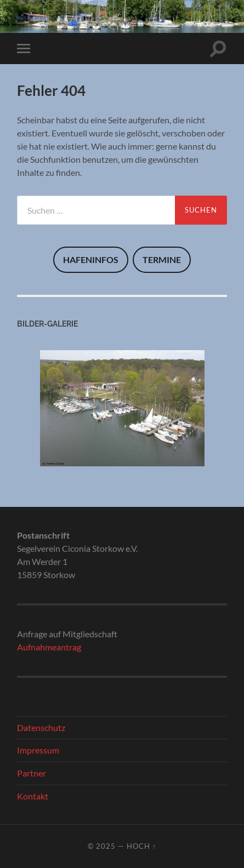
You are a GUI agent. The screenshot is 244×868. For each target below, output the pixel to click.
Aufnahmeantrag (49, 647)
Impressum (38, 750)
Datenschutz (41, 727)
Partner (32, 773)
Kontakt (33, 796)
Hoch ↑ (141, 846)
